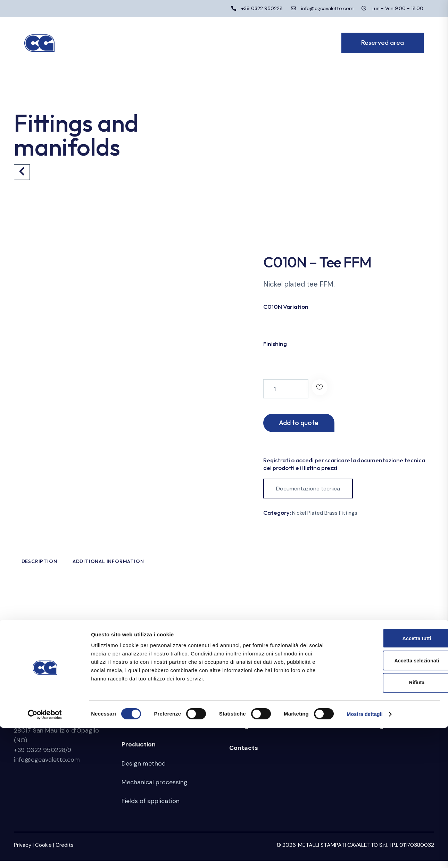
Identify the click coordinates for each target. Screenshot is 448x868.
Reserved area (359, 711)
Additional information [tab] (160, 566)
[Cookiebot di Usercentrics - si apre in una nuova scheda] (45, 854)
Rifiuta (390, 822)
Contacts (244, 755)
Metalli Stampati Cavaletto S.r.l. (62, 711)
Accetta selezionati (390, 800)
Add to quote (304, 424)
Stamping (244, 711)
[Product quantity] (286, 389)
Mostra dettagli (365, 854)
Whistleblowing (360, 733)
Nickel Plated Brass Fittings (326, 515)
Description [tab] (62, 566)
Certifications (141, 729)
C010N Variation (286, 307)
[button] (321, 389)
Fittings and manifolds (263, 733)
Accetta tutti (390, 777)
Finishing (275, 344)
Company (136, 711)
